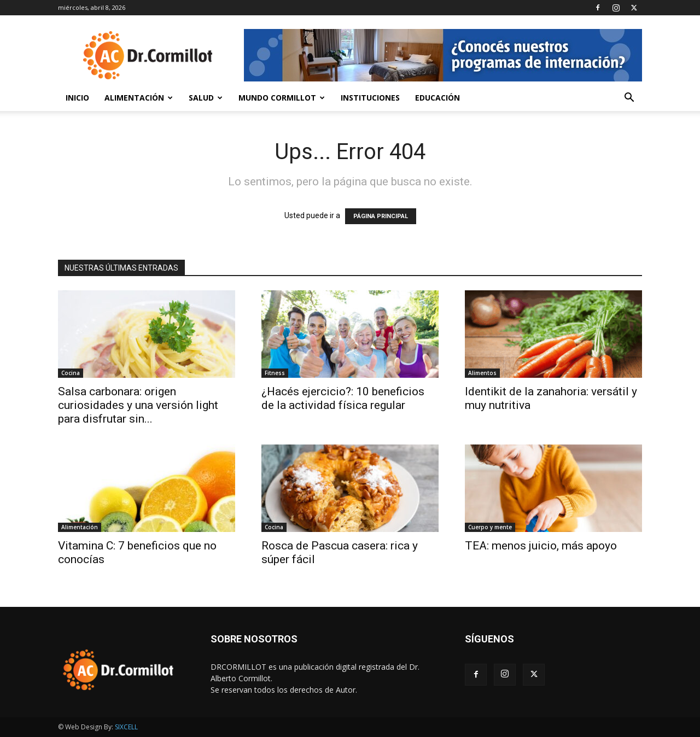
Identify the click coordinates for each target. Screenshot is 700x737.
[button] (629, 99)
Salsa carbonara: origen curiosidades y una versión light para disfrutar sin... (138, 405)
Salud (206, 98)
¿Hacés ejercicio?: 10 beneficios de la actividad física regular (343, 398)
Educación (437, 98)
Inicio (77, 98)
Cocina (71, 373)
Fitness (275, 373)
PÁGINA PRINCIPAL (381, 216)
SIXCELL (126, 727)
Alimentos (482, 373)
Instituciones (370, 98)
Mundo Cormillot (282, 98)
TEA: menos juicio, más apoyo (541, 546)
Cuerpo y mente (490, 527)
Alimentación (139, 98)
